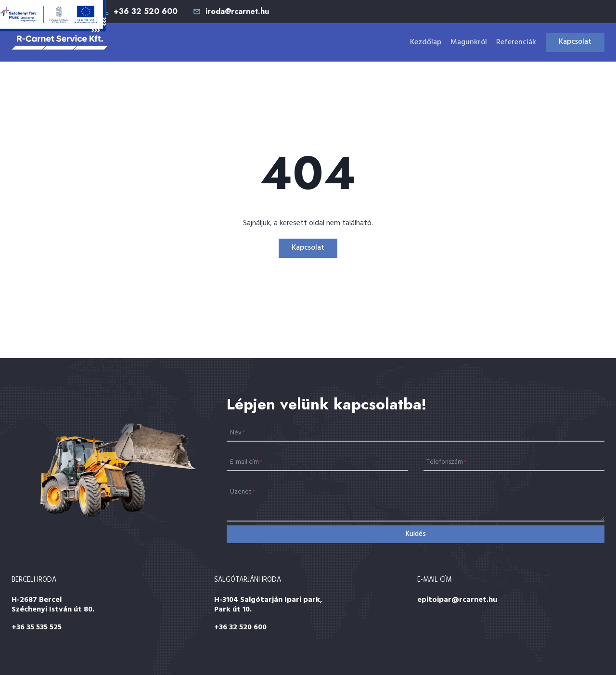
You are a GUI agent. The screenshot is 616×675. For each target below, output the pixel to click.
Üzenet (243, 492)
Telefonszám (446, 462)
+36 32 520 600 (240, 627)
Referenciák (516, 42)
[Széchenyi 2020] (53, 16)
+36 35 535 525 (37, 627)
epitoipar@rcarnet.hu (457, 600)
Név (237, 432)
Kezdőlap (426, 42)
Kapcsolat (575, 42)
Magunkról (469, 42)
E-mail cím (246, 462)
